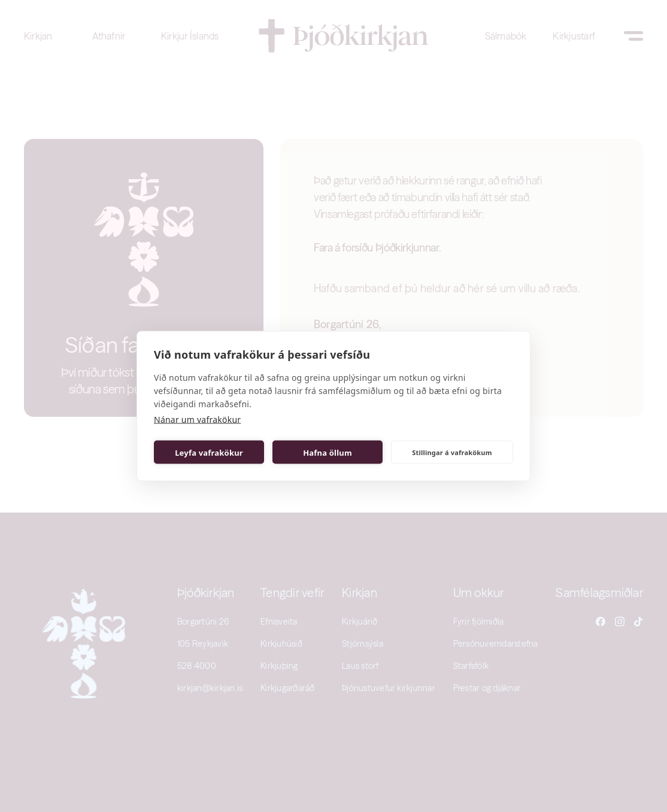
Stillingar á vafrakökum (452, 452)
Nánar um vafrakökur (197, 419)
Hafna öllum (328, 452)
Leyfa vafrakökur (209, 452)
